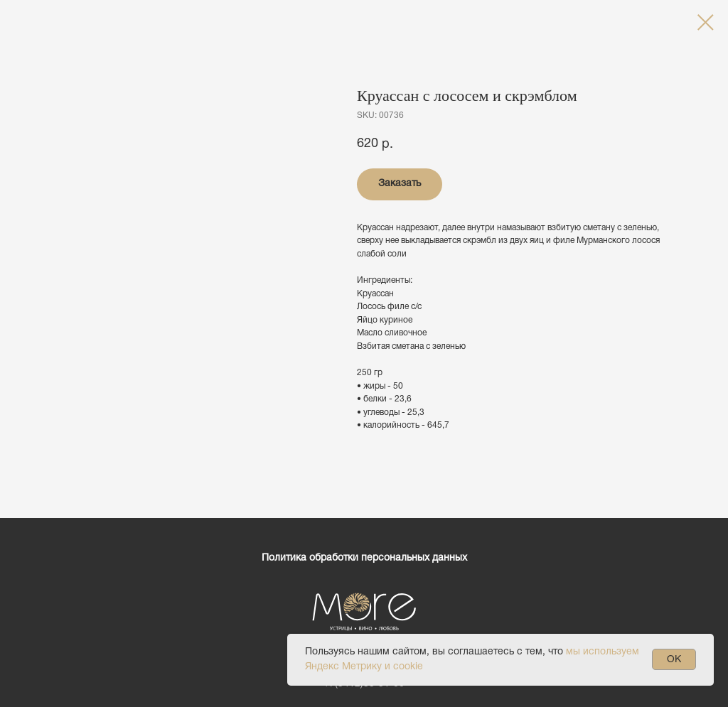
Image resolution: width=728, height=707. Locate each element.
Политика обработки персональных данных (364, 558)
